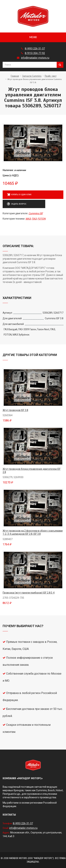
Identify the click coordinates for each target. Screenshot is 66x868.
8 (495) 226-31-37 (35, 49)
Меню (33, 37)
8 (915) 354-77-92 (35, 53)
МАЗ (28, 219)
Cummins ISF (36, 213)
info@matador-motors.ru (35, 58)
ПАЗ (34, 219)
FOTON (42, 219)
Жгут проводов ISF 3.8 (15, 410)
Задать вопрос (17, 204)
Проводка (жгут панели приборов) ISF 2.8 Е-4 (29, 593)
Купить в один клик (19, 195)
